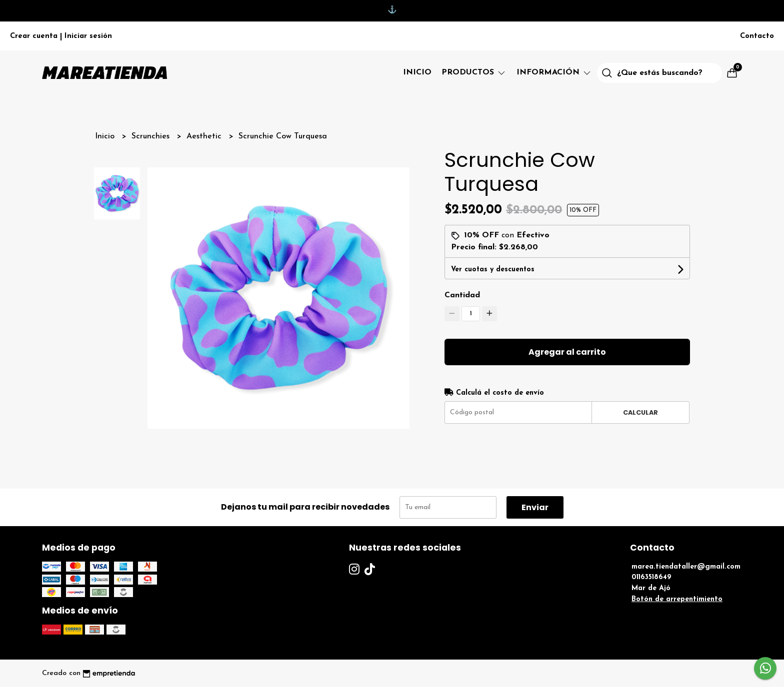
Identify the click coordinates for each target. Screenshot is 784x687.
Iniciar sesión (88, 36)
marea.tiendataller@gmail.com (686, 567)
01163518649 (651, 577)
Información (554, 72)
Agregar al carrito (567, 352)
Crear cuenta (34, 36)
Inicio (417, 72)
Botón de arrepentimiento (677, 599)
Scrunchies (152, 136)
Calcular (640, 412)
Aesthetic (205, 136)
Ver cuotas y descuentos (493, 270)
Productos (474, 72)
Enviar (535, 507)
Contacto (757, 36)
